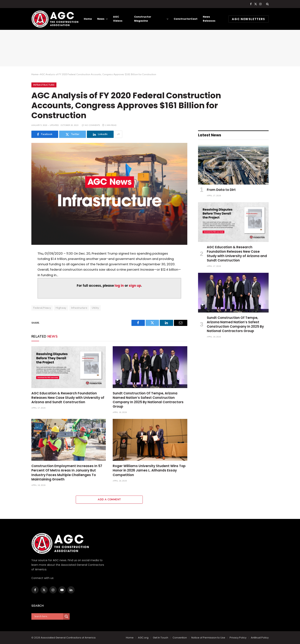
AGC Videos (118, 19)
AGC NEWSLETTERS (249, 19)
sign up (135, 286)
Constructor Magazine (143, 19)
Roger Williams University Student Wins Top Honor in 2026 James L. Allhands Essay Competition (149, 470)
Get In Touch (161, 638)
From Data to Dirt (221, 190)
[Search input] (48, 616)
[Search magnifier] (66, 616)
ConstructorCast (186, 19)
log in (119, 286)
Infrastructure (44, 85)
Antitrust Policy (260, 638)
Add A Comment (109, 500)
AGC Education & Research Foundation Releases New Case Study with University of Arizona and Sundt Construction (68, 398)
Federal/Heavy (42, 308)
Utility (95, 308)
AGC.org (143, 638)
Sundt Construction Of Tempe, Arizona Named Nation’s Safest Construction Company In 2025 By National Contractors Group (148, 400)
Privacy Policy (238, 638)
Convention (180, 638)
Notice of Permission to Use (208, 638)
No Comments (91, 125)
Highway (61, 308)
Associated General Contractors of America (68, 638)
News (101, 19)
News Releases (209, 19)
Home (88, 19)
